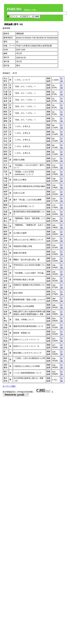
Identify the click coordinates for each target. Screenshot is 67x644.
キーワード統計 (9, 386)
